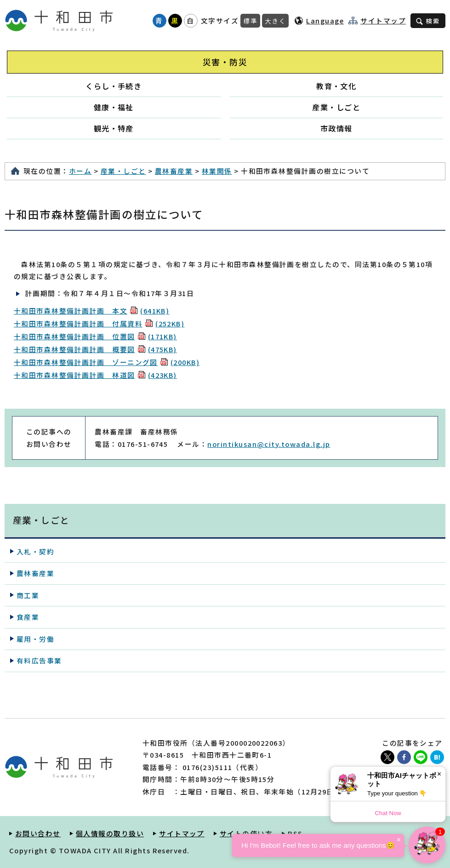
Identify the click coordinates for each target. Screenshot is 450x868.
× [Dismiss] (439, 774)
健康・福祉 (114, 107)
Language (325, 20)
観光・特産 (114, 128)
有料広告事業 (39, 660)
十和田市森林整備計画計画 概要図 (95, 349)
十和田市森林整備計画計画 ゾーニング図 (107, 362)
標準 (250, 21)
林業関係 (217, 171)
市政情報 (336, 128)
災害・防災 (225, 62)
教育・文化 (336, 86)
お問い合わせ (38, 833)
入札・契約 (35, 551)
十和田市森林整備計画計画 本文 (91, 311)
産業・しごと (336, 107)
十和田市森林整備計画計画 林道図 (95, 375)
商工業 (28, 595)
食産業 (28, 617)
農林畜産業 (174, 171)
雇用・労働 (35, 639)
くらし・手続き (114, 86)
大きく (275, 21)
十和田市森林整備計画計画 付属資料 (99, 323)
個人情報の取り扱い (110, 833)
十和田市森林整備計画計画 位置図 (95, 336)
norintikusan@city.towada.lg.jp (269, 444)
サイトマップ (383, 21)
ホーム (80, 171)
